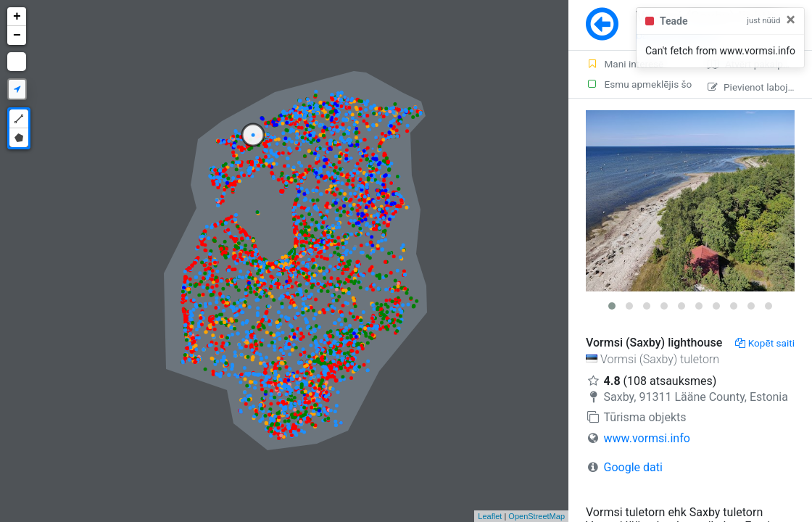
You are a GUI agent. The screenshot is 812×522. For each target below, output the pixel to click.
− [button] (17, 36)
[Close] (791, 20)
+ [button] (17, 17)
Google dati (633, 467)
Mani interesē (625, 64)
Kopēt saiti (765, 343)
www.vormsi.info (647, 438)
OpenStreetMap (536, 516)
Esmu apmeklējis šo (638, 84)
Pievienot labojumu (757, 87)
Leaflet (490, 516)
